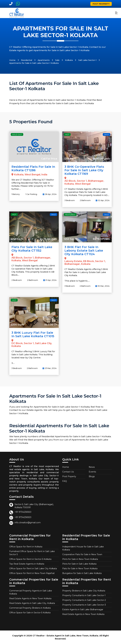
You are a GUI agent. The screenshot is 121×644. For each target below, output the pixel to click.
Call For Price (49, 159)
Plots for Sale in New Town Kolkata (80, 559)
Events (92, 472)
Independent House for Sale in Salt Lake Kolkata (83, 548)
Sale (57, 60)
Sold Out (17, 134)
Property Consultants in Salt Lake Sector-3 (84, 605)
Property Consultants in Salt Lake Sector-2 (84, 600)
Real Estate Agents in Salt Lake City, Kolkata (32, 603)
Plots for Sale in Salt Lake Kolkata (79, 564)
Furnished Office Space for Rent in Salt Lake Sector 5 (32, 553)
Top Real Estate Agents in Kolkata (27, 564)
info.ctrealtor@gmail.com (28, 523)
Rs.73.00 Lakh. (102, 239)
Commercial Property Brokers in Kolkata (30, 608)
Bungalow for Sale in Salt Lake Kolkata (82, 573)
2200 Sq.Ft (17, 325)
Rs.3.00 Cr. (51, 325)
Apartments (44, 60)
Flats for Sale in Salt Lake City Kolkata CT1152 (32, 249)
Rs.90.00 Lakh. (101, 159)
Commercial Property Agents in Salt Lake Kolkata (31, 592)
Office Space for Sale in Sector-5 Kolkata (30, 613)
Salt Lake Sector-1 (87, 60)
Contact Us (68, 472)
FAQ (65, 481)
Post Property (101, 4)
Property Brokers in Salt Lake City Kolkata (84, 591)
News (92, 467)
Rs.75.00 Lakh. (49, 239)
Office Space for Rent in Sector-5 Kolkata (30, 559)
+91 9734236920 (23, 512)
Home (12, 60)
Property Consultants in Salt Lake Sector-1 (84, 595)
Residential (27, 60)
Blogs (92, 476)
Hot (67, 134)
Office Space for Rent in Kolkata (26, 547)
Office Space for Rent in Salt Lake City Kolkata (33, 569)
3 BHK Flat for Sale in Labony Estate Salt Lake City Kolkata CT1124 (84, 251)
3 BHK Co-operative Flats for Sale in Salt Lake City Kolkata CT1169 (84, 170)
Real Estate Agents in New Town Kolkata (30, 598)
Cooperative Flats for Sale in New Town (82, 554)
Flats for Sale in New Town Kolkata (80, 569)
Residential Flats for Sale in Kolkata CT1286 (33, 168)
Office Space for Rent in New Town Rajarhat (32, 573)
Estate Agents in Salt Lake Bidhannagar (83, 609)
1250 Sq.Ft (70, 159)
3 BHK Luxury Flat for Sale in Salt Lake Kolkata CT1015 (33, 334)
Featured (70, 214)
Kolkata (69, 60)
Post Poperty (69, 476)
